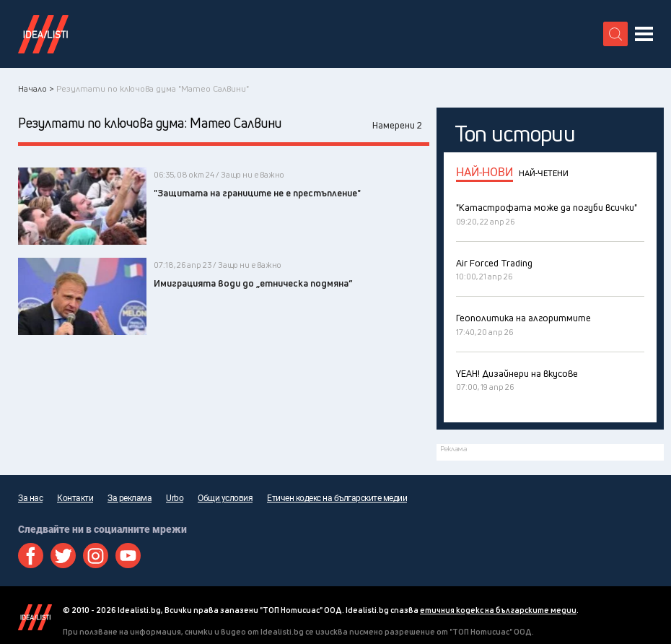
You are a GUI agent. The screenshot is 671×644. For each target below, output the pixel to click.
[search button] (615, 34)
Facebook (31, 556)
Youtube (128, 556)
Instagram (96, 556)
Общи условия (225, 498)
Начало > (36, 88)
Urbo (175, 498)
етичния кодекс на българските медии (498, 610)
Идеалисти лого (43, 34)
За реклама (130, 498)
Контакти (75, 498)
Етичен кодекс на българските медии (337, 498)
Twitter (63, 556)
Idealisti (35, 617)
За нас (30, 498)
